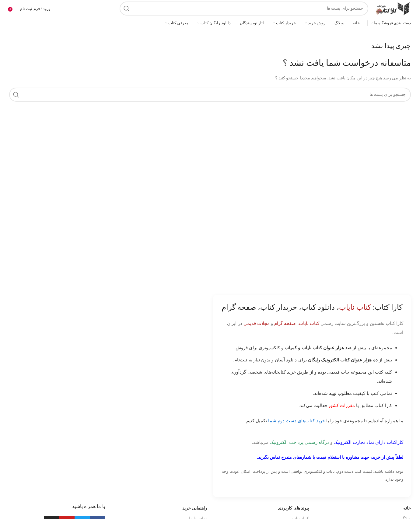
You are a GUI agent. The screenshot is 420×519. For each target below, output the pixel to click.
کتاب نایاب (309, 323)
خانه (407, 508)
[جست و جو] (244, 9)
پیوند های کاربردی (293, 508)
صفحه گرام (285, 323)
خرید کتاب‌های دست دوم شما (297, 421)
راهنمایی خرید (195, 508)
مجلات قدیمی (257, 323)
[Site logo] (393, 8)
